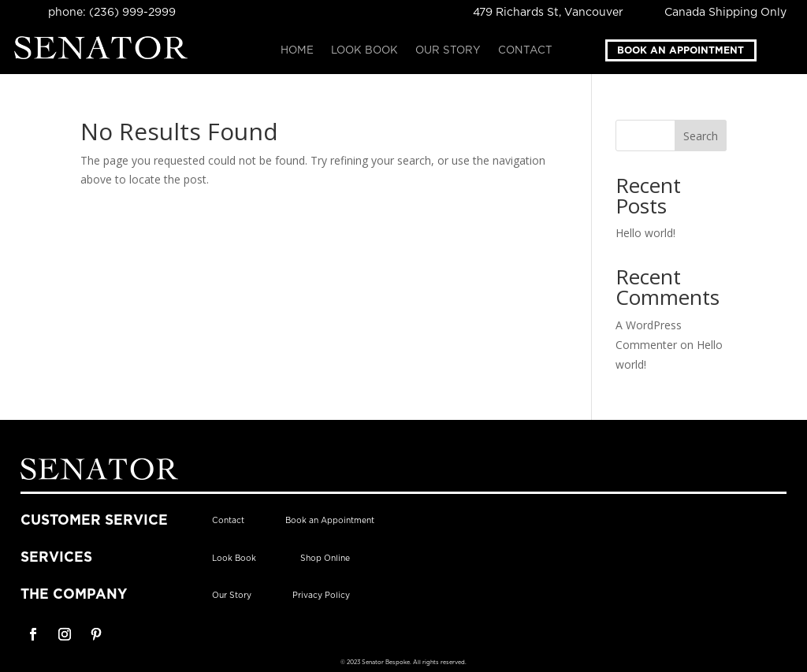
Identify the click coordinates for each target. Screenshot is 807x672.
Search (701, 136)
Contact (525, 50)
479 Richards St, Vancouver (548, 13)
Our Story (448, 50)
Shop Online (325, 559)
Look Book (364, 50)
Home (297, 50)
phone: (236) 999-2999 (112, 13)
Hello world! (645, 233)
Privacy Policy (321, 596)
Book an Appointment (681, 50)
